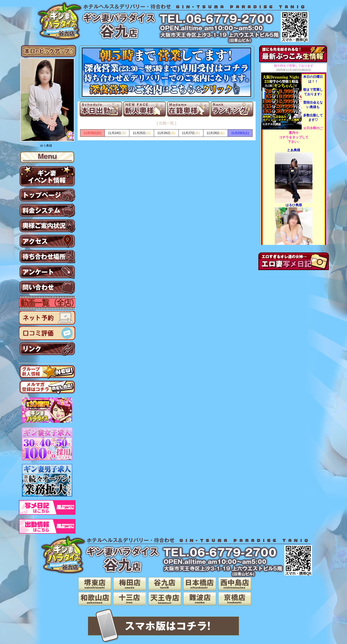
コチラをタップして (294, 137)
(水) (166, 133)
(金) (216, 133)
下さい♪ (294, 142)
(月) (117, 133)
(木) (191, 133)
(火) (142, 133)
